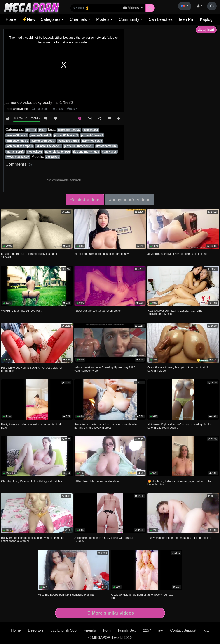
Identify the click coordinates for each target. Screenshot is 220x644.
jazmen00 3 (91, 130)
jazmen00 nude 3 (17, 141)
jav (161, 630)
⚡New (28, 19)
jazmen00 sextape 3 (48, 146)
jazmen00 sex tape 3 (20, 146)
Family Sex (127, 630)
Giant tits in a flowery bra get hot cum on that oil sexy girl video (178, 369)
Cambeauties (161, 19)
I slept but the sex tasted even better (98, 311)
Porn (107, 630)
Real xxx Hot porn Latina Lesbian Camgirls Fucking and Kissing (175, 312)
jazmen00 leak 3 (41, 135)
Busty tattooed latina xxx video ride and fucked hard (31, 426)
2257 (147, 630)
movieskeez (34, 152)
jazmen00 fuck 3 (17, 135)
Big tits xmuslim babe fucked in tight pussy (101, 254)
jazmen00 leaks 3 (92, 135)
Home (11, 19)
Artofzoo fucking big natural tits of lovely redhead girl (142, 596)
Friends (90, 630)
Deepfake (36, 630)
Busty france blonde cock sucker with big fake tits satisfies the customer (33, 539)
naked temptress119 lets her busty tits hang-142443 (30, 255)
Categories (52, 19)
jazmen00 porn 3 (68, 141)
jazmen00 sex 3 (92, 141)
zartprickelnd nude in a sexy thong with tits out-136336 (104, 539)
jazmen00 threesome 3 (79, 146)
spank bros (109, 152)
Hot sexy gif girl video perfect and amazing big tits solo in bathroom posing (179, 426)
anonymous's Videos (130, 200)
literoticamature (106, 146)
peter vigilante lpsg (57, 152)
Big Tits (31, 130)
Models (105, 19)
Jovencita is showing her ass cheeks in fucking (177, 254)
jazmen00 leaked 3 (66, 135)
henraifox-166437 (69, 130)
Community (131, 19)
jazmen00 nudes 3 (43, 141)
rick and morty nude (86, 152)
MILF (42, 130)
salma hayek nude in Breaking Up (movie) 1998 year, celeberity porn (105, 369)
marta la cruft (15, 152)
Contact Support (183, 630)
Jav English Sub (64, 630)
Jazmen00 (53, 157)
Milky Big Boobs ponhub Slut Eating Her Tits (66, 595)
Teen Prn (186, 19)
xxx (206, 630)
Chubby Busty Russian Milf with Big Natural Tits (32, 481)
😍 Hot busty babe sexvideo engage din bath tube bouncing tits (180, 483)
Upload (206, 30)
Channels (80, 19)
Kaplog (206, 19)
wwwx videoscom (18, 157)
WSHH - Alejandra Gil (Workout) (22, 311)
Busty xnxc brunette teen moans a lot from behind (179, 538)
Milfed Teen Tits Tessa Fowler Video (97, 481)
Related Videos (85, 200)
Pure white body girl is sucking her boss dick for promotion (32, 369)
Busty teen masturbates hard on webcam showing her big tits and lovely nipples (106, 426)
